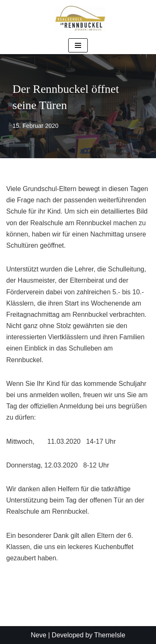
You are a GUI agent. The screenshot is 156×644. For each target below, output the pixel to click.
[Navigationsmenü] (78, 45)
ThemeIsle (110, 635)
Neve (38, 635)
